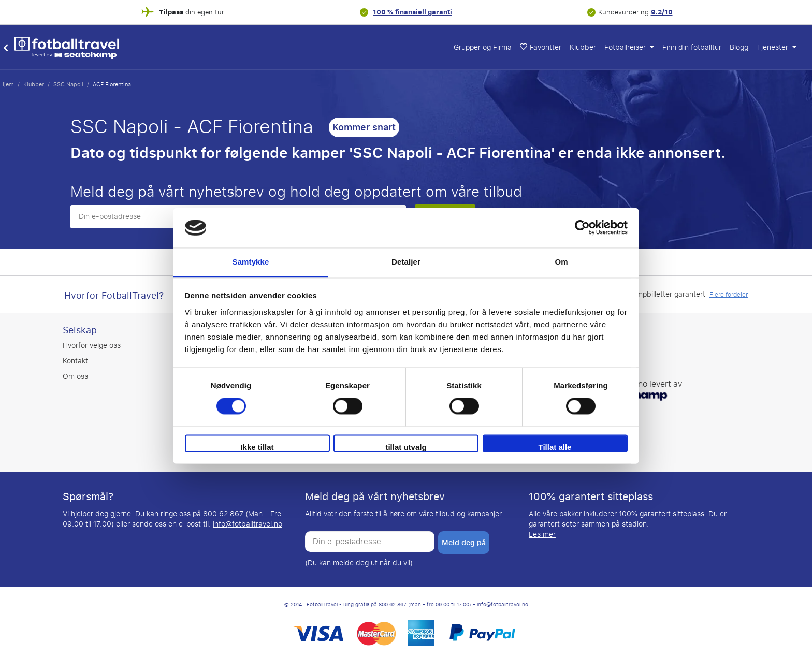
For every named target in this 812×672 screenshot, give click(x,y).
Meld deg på (464, 543)
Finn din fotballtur (692, 47)
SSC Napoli (68, 84)
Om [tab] (561, 262)
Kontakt (75, 361)
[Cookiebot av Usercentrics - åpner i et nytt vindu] (582, 228)
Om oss (75, 377)
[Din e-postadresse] (370, 542)
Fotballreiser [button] (626, 47)
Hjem (7, 84)
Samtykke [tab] (251, 262)
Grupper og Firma (483, 47)
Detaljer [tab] (406, 262)
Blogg (739, 47)
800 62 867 (393, 605)
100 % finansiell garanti (412, 12)
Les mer (542, 535)
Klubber (583, 47)
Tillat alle (555, 447)
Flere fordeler (729, 295)
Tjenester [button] (773, 47)
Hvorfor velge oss (92, 346)
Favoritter (541, 47)
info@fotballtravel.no (248, 524)
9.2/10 (662, 12)
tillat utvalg (406, 447)
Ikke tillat (257, 447)
